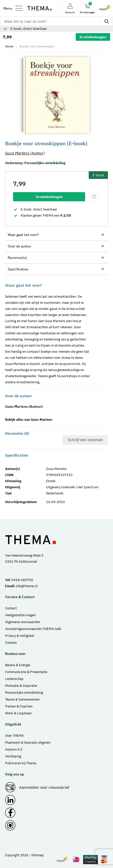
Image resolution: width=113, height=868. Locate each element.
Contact (11, 608)
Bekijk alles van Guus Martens (29, 420)
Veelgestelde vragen (20, 615)
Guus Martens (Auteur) (25, 153)
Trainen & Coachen (19, 706)
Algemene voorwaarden (23, 622)
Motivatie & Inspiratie (21, 686)
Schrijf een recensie (85, 440)
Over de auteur (20, 246)
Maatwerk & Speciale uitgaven (28, 742)
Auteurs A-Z (14, 749)
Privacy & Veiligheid (20, 636)
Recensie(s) (17, 258)
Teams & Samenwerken (22, 699)
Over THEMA (14, 736)
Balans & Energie (18, 665)
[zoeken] (107, 21)
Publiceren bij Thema (21, 763)
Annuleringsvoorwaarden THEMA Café (33, 629)
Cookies (11, 643)
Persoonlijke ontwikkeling (45, 163)
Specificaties (18, 269)
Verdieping (13, 756)
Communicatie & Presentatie (26, 672)
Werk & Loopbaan (18, 713)
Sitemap (37, 855)
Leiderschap (14, 679)
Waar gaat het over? (23, 235)
